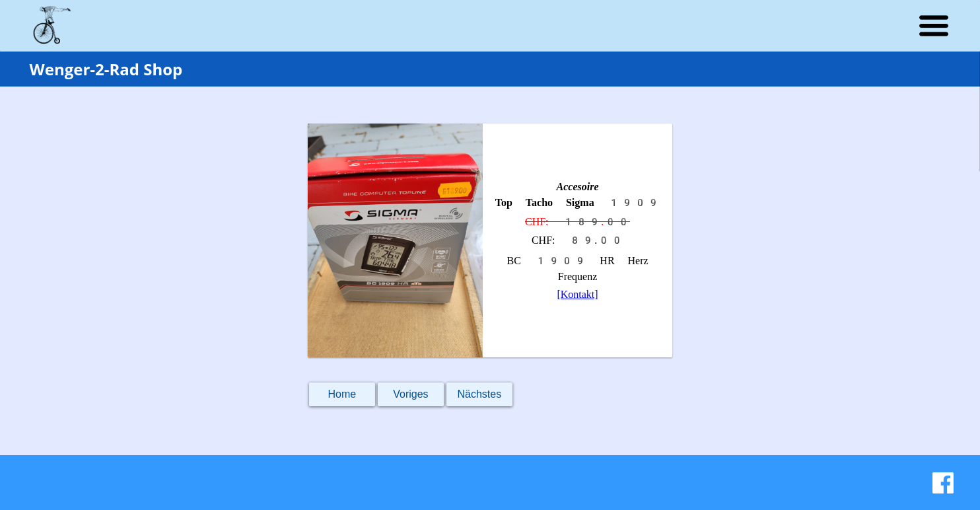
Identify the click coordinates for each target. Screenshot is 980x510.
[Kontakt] (577, 294)
